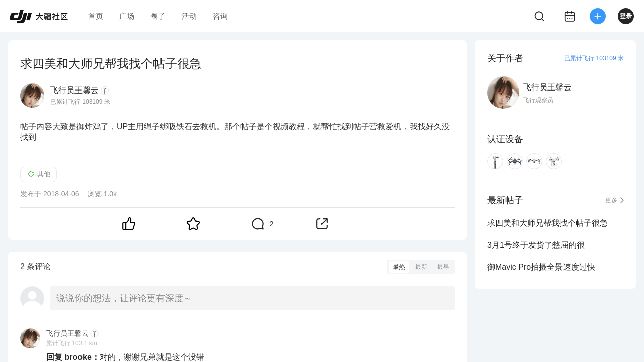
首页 (96, 16)
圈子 (158, 16)
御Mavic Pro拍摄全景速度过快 (541, 267)
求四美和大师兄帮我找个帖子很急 (547, 223)
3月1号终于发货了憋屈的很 (536, 245)
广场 (127, 16)
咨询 (220, 16)
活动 (189, 16)
